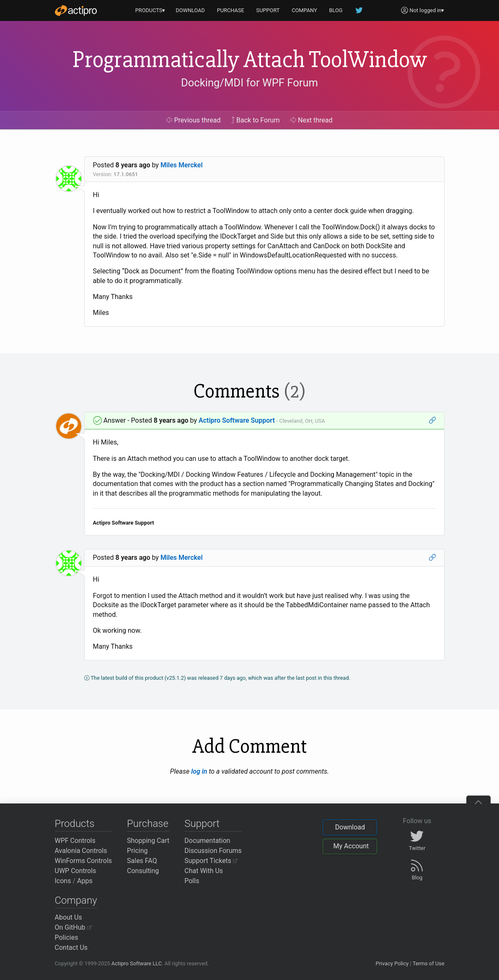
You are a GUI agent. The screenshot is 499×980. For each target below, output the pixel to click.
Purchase (148, 824)
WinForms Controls (84, 861)
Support (202, 824)
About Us (69, 917)
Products (75, 824)
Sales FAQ (142, 861)
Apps (85, 881)
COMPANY (304, 10)
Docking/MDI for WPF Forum (249, 83)
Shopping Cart (148, 841)
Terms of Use (429, 963)
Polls (192, 881)
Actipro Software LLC (137, 963)
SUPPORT (268, 10)
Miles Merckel (182, 165)
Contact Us (71, 948)
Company (76, 900)
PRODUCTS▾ (150, 10)
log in (199, 771)
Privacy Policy (392, 963)
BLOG (336, 10)
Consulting (143, 871)
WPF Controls (75, 841)
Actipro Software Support (237, 420)
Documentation (207, 841)
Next (312, 120)
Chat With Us (204, 871)
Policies (67, 937)
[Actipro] (76, 10)
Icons (63, 881)
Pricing (137, 851)
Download (350, 827)
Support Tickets (211, 861)
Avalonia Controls (81, 851)
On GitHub (73, 927)
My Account (351, 846)
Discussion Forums (213, 851)
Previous (193, 120)
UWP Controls (76, 871)
